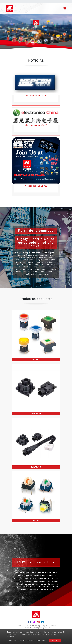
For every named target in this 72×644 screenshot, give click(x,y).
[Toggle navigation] (64, 8)
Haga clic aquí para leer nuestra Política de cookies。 (28, 640)
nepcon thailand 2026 (36, 96)
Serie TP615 (36, 521)
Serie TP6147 (36, 467)
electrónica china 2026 (36, 125)
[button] (5, 32)
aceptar (54, 640)
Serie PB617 (36, 360)
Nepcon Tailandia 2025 (36, 186)
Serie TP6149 (36, 413)
